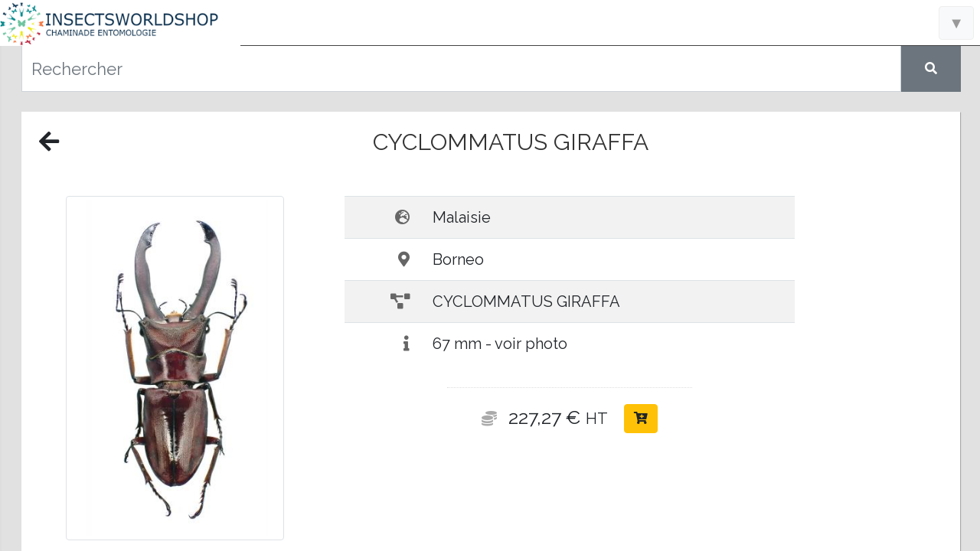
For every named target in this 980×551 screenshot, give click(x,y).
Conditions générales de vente (123, 520)
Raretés (122, 329)
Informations (123, 249)
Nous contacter (122, 383)
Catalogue (123, 275)
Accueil (123, 223)
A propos (123, 409)
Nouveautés (123, 302)
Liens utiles (123, 356)
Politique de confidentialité (122, 538)
